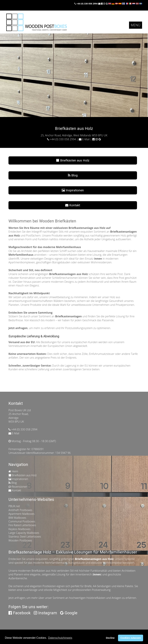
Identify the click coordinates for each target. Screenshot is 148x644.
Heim (13, 471)
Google (69, 613)
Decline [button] (110, 638)
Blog (73, 175)
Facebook (20, 613)
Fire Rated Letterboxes (22, 525)
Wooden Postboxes (20, 540)
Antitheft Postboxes (20, 510)
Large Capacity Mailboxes (24, 533)
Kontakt (73, 205)
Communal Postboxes (22, 521)
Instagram (45, 613)
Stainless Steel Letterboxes (25, 537)
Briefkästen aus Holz (73, 160)
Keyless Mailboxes (19, 529)
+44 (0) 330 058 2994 (86, 4)
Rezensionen (18, 487)
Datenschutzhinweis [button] (60, 638)
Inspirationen (73, 190)
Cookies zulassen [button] (131, 638)
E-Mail (84, 139)
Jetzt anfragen (17, 598)
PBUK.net (14, 506)
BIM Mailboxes (17, 518)
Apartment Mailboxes (22, 514)
